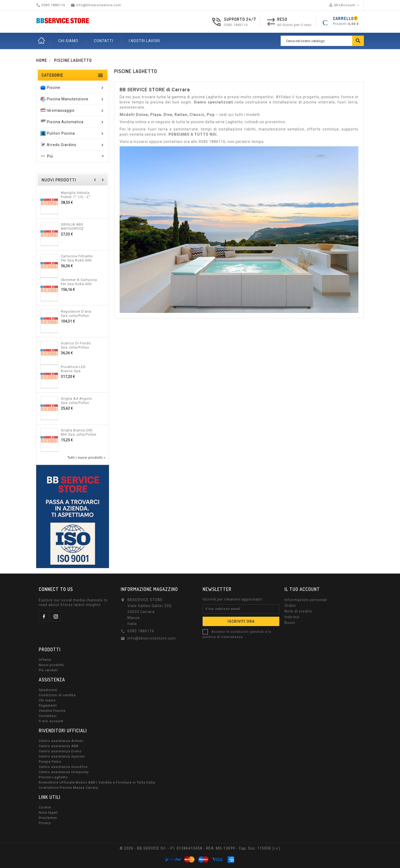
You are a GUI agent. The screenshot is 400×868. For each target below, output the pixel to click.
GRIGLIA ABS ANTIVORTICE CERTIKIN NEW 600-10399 (78, 226)
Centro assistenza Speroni (62, 756)
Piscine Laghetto (53, 777)
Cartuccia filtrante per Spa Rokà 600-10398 (77, 258)
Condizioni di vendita (57, 695)
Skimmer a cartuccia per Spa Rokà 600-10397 (79, 282)
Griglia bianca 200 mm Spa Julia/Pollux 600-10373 (79, 432)
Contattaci (48, 716)
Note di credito (298, 611)
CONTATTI (104, 41)
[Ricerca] (322, 41)
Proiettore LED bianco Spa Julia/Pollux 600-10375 (75, 369)
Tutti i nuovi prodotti (87, 458)
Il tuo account (302, 589)
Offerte (45, 660)
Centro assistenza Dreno (60, 751)
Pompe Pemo (50, 762)
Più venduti (48, 670)
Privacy (45, 823)
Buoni (290, 623)
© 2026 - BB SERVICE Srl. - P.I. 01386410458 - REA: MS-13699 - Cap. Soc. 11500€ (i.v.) (200, 848)
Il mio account (51, 721)
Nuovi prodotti (51, 665)
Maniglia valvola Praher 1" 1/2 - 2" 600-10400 (76, 195)
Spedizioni (48, 690)
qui (231, 115)
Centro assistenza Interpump (64, 772)
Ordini (290, 606)
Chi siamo (47, 700)
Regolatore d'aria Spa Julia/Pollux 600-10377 (76, 313)
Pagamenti (48, 705)
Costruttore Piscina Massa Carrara (68, 788)
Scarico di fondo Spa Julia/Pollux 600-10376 (76, 345)
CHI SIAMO (68, 41)
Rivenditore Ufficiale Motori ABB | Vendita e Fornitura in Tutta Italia (97, 782)
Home (41, 41)
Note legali (48, 813)
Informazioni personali (306, 600)
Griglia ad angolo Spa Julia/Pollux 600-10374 (76, 400)
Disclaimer (48, 818)
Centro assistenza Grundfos (63, 767)
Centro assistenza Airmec (61, 741)
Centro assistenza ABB (59, 746)
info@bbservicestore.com (152, 638)
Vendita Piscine (52, 711)
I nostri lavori (144, 41)
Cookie (45, 807)
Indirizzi (292, 617)
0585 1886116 (236, 25)
